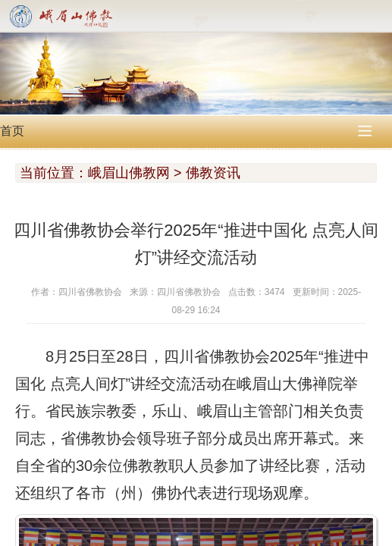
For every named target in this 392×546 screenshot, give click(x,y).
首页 (12, 131)
